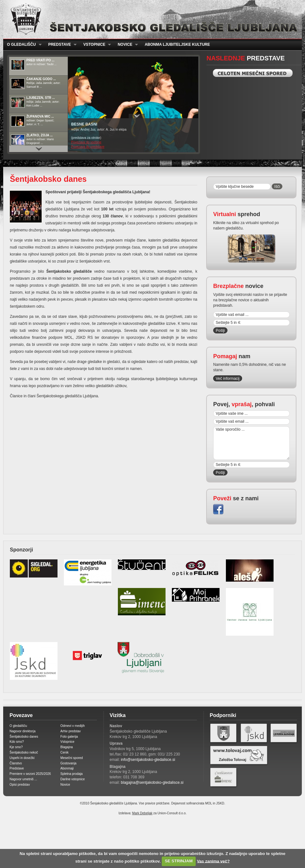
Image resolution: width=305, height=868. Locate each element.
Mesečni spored (72, 758)
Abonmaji (67, 768)
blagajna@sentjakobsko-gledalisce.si (152, 783)
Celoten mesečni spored (253, 73)
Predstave (61, 45)
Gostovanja (68, 763)
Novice (126, 45)
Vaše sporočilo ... (251, 443)
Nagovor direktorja (23, 731)
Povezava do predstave (88, 147)
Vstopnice (95, 45)
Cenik (64, 752)
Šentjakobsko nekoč (24, 752)
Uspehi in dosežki (22, 758)
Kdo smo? (17, 742)
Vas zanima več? (213, 861)
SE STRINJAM (179, 861)
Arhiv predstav (71, 731)
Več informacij (228, 379)
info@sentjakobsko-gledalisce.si (148, 760)
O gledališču (22, 45)
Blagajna (67, 747)
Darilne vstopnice (73, 779)
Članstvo (16, 763)
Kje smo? (16, 747)
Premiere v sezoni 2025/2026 (30, 774)
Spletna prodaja (71, 774)
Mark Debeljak (142, 813)
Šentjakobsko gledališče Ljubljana (151, 19)
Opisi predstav (20, 785)
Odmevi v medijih (73, 726)
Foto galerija (69, 737)
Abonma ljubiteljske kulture (177, 44)
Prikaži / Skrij (137, 116)
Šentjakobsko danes (24, 737)
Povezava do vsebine (86, 142)
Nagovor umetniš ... (23, 779)
